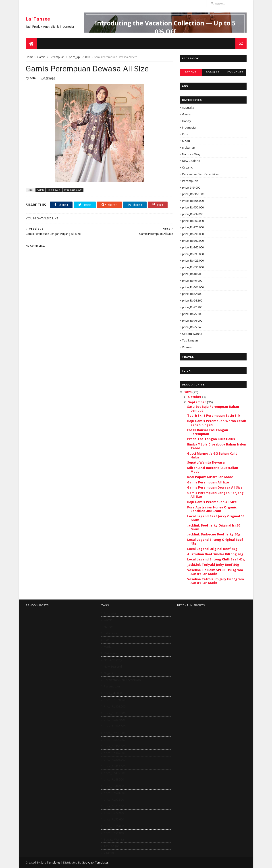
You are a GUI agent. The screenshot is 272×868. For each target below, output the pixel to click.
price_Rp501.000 (193, 287)
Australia (188, 108)
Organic (187, 167)
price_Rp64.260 (192, 300)
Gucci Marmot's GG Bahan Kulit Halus (212, 455)
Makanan (189, 148)
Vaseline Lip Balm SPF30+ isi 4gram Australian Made (215, 572)
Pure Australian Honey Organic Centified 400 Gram (212, 509)
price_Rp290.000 (193, 234)
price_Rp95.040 (192, 327)
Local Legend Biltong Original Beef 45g (215, 541)
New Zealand (191, 161)
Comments (235, 72)
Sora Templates (50, 863)
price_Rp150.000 (193, 207)
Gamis (41, 57)
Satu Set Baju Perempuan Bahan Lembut (213, 408)
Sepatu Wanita (192, 334)
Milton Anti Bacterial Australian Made (213, 470)
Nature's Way (191, 154)
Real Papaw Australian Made (210, 477)
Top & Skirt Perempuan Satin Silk (214, 415)
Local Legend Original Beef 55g (212, 549)
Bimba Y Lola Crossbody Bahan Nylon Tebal (217, 446)
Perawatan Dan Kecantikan (201, 174)
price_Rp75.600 (192, 314)
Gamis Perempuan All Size (208, 482)
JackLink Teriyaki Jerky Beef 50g (213, 565)
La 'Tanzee (38, 19)
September (197, 402)
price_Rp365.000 (79, 57)
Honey (187, 121)
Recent (191, 72)
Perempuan (57, 57)
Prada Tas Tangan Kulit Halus (211, 439)
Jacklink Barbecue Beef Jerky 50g (214, 534)
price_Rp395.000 (193, 254)
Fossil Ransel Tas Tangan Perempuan (208, 432)
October (195, 397)
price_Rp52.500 (192, 294)
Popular (213, 72)
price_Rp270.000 (193, 227)
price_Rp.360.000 (193, 194)
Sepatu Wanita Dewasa (206, 462)
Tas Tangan (190, 340)
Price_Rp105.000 (193, 201)
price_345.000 (191, 187)
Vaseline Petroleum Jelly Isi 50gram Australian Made (216, 581)
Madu (186, 141)
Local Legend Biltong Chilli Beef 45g (216, 559)
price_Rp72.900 (192, 307)
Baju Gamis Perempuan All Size (212, 502)
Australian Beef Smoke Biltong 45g (215, 554)
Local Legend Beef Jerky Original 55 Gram (216, 518)
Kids (185, 134)
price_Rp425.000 (193, 260)
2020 (188, 392)
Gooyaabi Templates (95, 863)
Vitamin (187, 347)
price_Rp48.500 (192, 274)
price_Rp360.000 (193, 241)
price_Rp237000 (193, 214)
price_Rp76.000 (192, 321)
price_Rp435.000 (193, 267)
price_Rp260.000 (193, 221)
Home (30, 57)
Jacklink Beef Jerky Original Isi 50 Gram (214, 527)
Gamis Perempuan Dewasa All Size (215, 487)
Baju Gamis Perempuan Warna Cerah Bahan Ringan (217, 423)
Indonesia (189, 127)
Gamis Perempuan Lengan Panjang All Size (215, 495)
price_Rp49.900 (192, 281)
